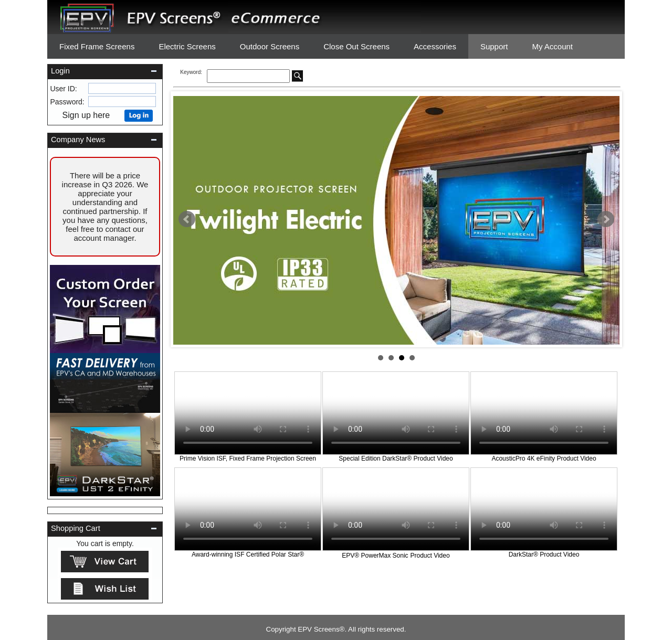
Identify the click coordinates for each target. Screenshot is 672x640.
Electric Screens (187, 46)
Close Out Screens (356, 46)
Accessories (435, 46)
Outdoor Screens (270, 46)
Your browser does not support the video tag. (248, 413)
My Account (552, 46)
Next (606, 219)
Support (494, 46)
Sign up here (90, 115)
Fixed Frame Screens (97, 46)
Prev (187, 219)
